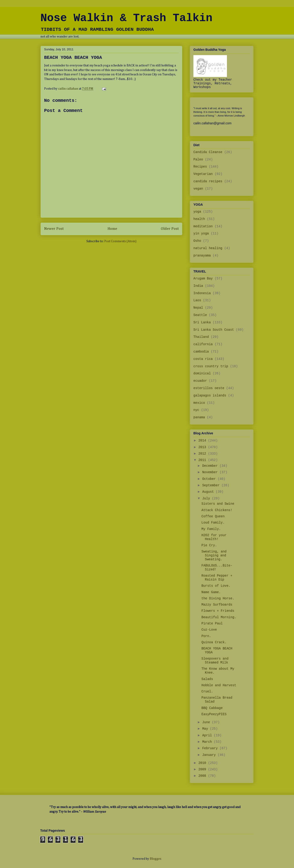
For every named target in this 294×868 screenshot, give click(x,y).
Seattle (200, 315)
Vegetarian (203, 174)
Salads (207, 679)
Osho (197, 241)
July (207, 498)
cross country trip (211, 366)
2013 (203, 447)
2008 (203, 776)
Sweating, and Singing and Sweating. (214, 555)
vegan (198, 189)
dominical (202, 373)
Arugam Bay (203, 279)
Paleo (198, 159)
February (211, 748)
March (208, 742)
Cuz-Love (209, 630)
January (210, 755)
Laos (197, 300)
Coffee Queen (213, 516)
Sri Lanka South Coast (214, 330)
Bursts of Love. (216, 586)
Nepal (198, 308)
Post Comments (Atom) (120, 241)
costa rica (203, 359)
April (208, 735)
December (211, 466)
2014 (203, 441)
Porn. (206, 636)
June (207, 722)
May (206, 729)
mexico (199, 403)
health (199, 219)
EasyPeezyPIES (214, 714)
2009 (203, 769)
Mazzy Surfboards (217, 605)
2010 (203, 763)
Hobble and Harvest (219, 685)
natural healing (208, 248)
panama (199, 417)
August (209, 492)
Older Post (170, 229)
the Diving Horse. (218, 598)
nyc (196, 410)
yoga (197, 212)
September (212, 485)
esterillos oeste (209, 388)
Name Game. (211, 592)
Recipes (200, 167)
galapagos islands (210, 396)
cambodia (201, 352)
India (198, 286)
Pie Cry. (209, 545)
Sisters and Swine (218, 504)
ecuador (200, 381)
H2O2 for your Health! (214, 537)
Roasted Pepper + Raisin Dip (217, 578)
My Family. (211, 529)
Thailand (201, 337)
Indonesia (202, 293)
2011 (203, 460)
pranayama (202, 256)
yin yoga (201, 233)
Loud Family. (213, 523)
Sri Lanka (202, 322)
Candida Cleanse (208, 152)
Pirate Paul (212, 623)
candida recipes (208, 181)
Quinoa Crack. (214, 642)
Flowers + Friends (218, 611)
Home (112, 229)
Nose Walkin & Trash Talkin (126, 18)
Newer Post (54, 229)
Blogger (155, 859)
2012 (203, 454)
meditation (203, 226)
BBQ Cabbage (212, 708)
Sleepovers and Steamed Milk (215, 661)
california (203, 344)
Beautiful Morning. (219, 617)
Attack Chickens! (217, 510)
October (210, 479)
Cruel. (207, 692)
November (211, 472)
